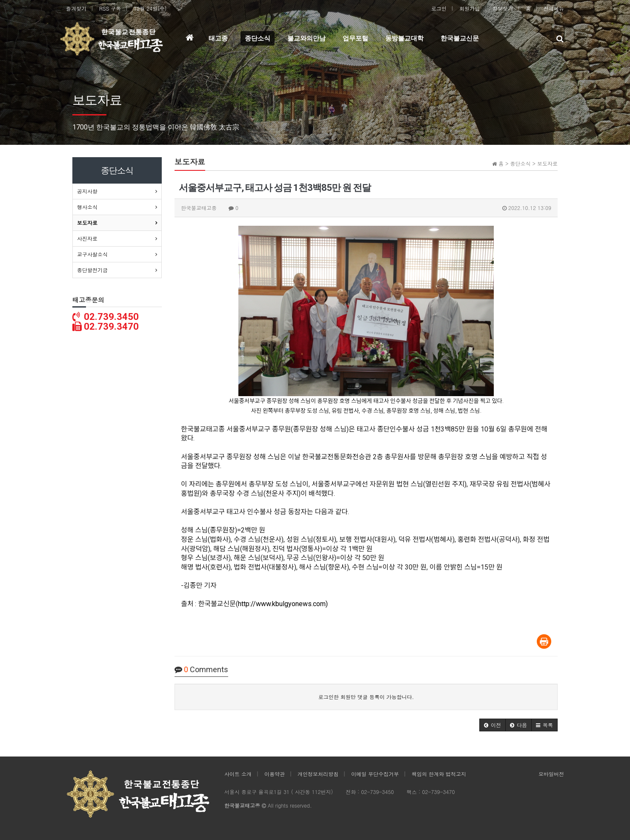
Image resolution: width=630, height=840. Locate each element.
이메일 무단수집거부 (375, 774)
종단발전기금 (92, 270)
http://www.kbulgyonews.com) (283, 604)
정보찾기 (503, 8)
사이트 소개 (238, 774)
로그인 (439, 8)
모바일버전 (551, 774)
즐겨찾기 (76, 8)
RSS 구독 (110, 8)
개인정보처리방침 (318, 774)
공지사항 (87, 191)
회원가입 (470, 8)
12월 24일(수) (150, 8)
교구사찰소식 (92, 254)
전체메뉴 (554, 8)
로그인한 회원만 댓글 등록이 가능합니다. (366, 697)
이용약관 (275, 774)
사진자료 (87, 238)
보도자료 (87, 223)
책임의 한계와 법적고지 (439, 774)
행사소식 (87, 207)
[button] (493, 725)
